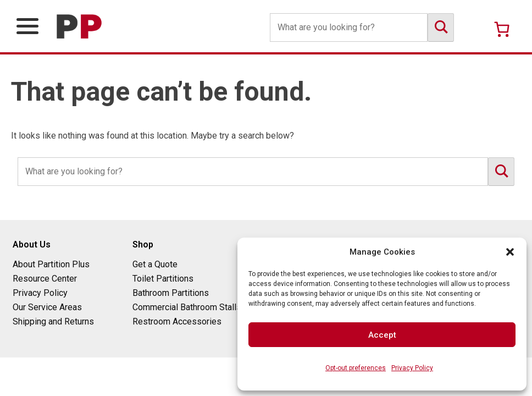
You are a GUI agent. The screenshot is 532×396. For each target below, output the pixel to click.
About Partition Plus (51, 264)
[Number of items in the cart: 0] (502, 29)
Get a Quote (155, 264)
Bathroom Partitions (171, 293)
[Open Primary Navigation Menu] (27, 26)
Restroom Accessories (177, 321)
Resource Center (45, 279)
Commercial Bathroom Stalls (187, 307)
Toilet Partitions (163, 279)
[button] (510, 252)
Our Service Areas (47, 307)
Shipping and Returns (53, 321)
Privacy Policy (412, 368)
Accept (382, 335)
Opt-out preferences (356, 368)
